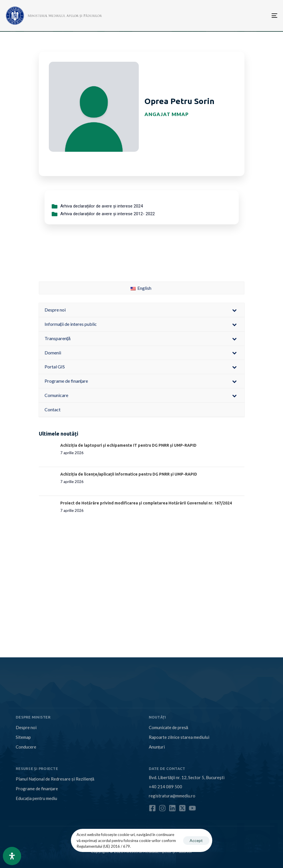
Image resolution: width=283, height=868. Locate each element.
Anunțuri (157, 747)
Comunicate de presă (168, 727)
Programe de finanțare (37, 789)
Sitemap (23, 737)
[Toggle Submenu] (234, 310)
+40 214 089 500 (165, 787)
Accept (196, 840)
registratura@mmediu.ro (172, 796)
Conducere (26, 747)
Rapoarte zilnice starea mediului (179, 737)
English (141, 288)
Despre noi (26, 727)
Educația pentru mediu (36, 798)
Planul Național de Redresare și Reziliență (55, 779)
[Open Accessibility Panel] (12, 856)
